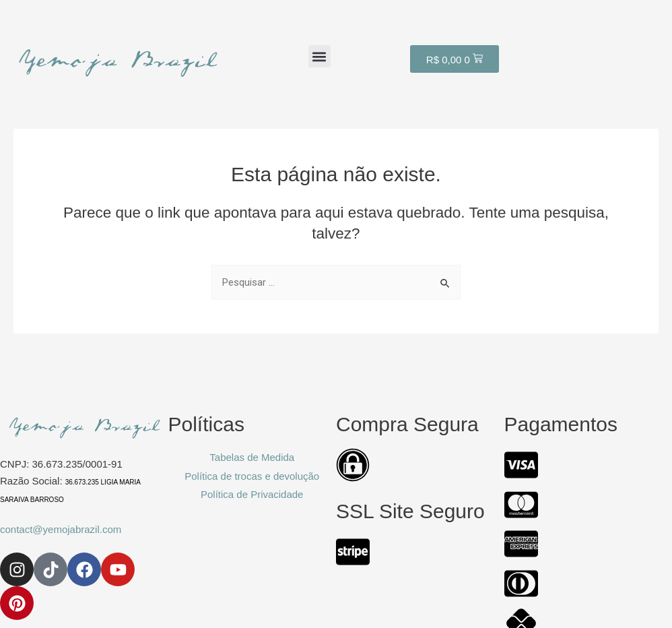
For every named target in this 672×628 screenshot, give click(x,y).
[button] (320, 56)
